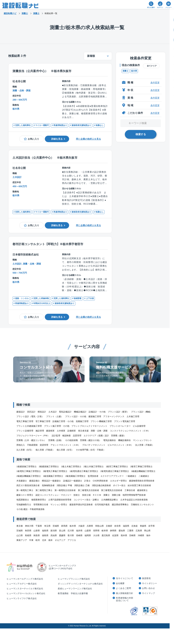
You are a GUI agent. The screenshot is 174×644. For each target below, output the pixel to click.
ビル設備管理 (139, 426)
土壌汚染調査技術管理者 (60, 500)
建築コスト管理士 (25, 495)
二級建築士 (144, 476)
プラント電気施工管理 (124, 421)
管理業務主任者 (41, 505)
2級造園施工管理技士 (75, 476)
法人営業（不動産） (145, 445)
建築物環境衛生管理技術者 (142, 481)
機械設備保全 (124, 440)
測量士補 (116, 495)
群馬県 (64, 526)
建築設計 (21, 412)
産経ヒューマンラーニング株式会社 (75, 589)
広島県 (139, 531)
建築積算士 (142, 490)
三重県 (130, 531)
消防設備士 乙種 (82, 485)
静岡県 (113, 531)
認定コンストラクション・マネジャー (53, 495)
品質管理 (77, 436)
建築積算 (50, 431)
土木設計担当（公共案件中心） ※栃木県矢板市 (45, 158)
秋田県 (28, 531)
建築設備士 (34, 481)
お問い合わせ (148, 588)
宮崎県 (132, 535)
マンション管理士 (59, 505)
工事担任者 (130, 490)
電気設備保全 (110, 440)
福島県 (45, 531)
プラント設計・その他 (76, 416)
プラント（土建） (55, 416)
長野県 (96, 531)
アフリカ (72, 540)
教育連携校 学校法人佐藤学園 (73, 593)
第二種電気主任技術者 (88, 490)
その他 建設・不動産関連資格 (30, 509)
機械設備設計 (80, 412)
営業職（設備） (56, 440)
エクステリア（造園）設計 (96, 436)
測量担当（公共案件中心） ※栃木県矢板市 (42, 71)
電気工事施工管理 (25, 421)
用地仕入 (21, 445)
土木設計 (53, 412)
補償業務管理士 (39, 500)
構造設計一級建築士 (51, 481)
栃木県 (134, 71)
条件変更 (155, 83)
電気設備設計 (65, 412)
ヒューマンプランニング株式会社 (74, 579)
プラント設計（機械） (142, 412)
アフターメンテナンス (114, 416)
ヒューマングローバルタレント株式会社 (26, 593)
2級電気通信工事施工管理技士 (115, 471)
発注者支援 (83, 431)
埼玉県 (47, 526)
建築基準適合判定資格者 (81, 505)
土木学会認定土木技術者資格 (134, 500)
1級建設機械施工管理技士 (143, 471)
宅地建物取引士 (24, 505)
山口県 (20, 535)
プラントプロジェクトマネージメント (89, 426)
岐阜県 (105, 531)
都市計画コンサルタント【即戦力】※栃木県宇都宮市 (48, 244)
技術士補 (86, 495)
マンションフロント (142, 440)
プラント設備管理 (25, 431)
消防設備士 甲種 (64, 485)
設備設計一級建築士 (73, 481)
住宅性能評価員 (102, 505)
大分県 (96, 535)
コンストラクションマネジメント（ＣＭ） (130, 431)
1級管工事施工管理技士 (117, 466)
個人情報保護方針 (124, 593)
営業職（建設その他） (91, 440)
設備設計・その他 (97, 412)
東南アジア (22, 540)
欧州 (38, 540)
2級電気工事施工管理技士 (55, 471)
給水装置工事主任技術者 (139, 485)
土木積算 (61, 431)
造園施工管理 (82, 421)
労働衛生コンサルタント (142, 505)
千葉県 (39, 526)
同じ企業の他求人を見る (88, 139)
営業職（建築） (118, 436)
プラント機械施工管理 (101, 421)
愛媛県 (62, 535)
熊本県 (124, 535)
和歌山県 (99, 526)
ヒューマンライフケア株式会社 (22, 598)
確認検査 (67, 436)
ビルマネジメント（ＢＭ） (120, 445)
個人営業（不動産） (45, 450)
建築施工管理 (95, 416)
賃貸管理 (44, 445)
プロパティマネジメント (94, 445)
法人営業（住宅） (25, 450)
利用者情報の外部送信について (124, 599)
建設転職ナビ (10, 13)
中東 (31, 540)
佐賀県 (115, 535)
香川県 (71, 535)
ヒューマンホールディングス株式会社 (25, 579)
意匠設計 (31, 412)
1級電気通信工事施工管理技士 (84, 471)
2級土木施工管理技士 (94, 466)
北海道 (134, 526)
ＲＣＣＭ (97, 495)
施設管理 (40, 431)
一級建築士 (131, 476)
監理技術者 (93, 476)
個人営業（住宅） (65, 450)
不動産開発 (32, 445)
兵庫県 (90, 526)
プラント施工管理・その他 (57, 426)
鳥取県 (37, 535)
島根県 (28, 535)
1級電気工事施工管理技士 (29, 471)
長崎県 (79, 535)
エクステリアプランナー (112, 476)
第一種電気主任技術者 (65, 490)
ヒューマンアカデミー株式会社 (22, 584)
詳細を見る (57, 139)
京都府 (109, 526)
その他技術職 (71, 440)
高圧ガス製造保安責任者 (28, 485)
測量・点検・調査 (99, 431)
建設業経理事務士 (120, 505)
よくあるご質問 (123, 588)
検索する (141, 134)
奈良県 (117, 526)
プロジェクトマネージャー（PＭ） (33, 436)
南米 (50, 540)
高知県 (54, 535)
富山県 (62, 531)
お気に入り (33, 139)
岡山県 (147, 531)
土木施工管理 (133, 416)
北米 (44, 540)
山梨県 (88, 531)
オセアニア (60, 540)
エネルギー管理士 (118, 481)
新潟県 (54, 531)
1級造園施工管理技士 (53, 476)
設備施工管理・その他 (63, 421)
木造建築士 (22, 481)
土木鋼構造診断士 (110, 500)
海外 (148, 535)
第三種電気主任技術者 (112, 490)
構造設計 (42, 412)
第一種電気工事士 (25, 490)
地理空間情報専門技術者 (134, 495)
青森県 (143, 526)
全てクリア (152, 66)
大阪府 (81, 526)
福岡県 (88, 535)
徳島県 (45, 535)
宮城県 (20, 531)
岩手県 (152, 526)
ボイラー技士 (119, 485)
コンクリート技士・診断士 (86, 500)
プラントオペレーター (120, 426)
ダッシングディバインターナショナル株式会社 (80, 584)
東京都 (20, 526)
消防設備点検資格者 (101, 485)
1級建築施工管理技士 (26, 466)
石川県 (71, 531)
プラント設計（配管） (118, 412)
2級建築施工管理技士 (49, 466)
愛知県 (122, 531)
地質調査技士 (23, 500)
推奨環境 (146, 578)
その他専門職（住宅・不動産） (91, 450)
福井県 (79, 531)
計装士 (87, 481)
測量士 (125, 71)
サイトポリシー (149, 583)
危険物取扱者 (48, 485)
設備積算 (72, 431)
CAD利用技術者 (100, 481)
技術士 (77, 495)
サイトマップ (148, 593)
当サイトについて (124, 578)
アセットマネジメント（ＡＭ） (65, 445)
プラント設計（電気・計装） (30, 416)
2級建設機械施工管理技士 (29, 476)
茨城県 (56, 526)
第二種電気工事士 (44, 490)
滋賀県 (126, 526)
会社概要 (120, 583)
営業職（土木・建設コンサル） (31, 440)
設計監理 (56, 436)
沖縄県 (141, 535)
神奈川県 (29, 526)
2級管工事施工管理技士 (141, 466)
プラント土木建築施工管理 (29, 426)
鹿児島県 (106, 535)
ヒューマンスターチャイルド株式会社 (25, 589)
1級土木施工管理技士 (71, 466)
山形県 (37, 531)
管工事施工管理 (43, 421)
